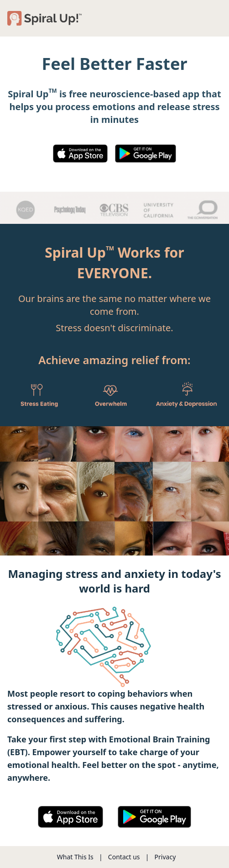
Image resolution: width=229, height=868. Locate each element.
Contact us (124, 857)
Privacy (165, 857)
